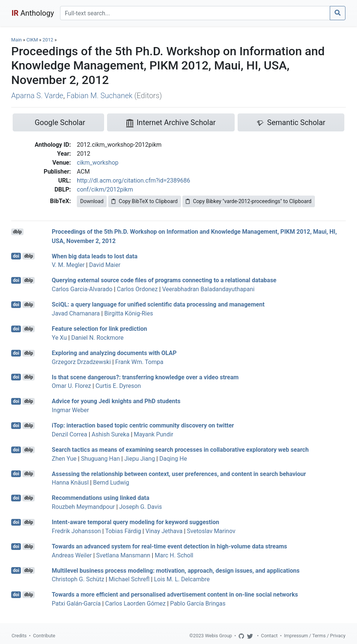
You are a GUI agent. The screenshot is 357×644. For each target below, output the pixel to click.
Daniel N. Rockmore (97, 338)
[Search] (195, 13)
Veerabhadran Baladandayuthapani (209, 289)
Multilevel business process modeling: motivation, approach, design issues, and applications (176, 570)
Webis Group (218, 636)
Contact (270, 636)
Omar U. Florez (71, 386)
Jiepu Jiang (140, 459)
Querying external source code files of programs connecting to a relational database (164, 280)
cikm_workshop (98, 163)
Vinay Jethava (164, 531)
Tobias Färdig (123, 531)
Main (16, 40)
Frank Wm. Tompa (139, 362)
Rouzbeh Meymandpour (83, 507)
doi (16, 256)
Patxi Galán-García (76, 603)
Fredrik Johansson (76, 531)
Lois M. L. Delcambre (182, 579)
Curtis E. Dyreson (118, 386)
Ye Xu (59, 338)
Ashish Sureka (111, 434)
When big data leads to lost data (95, 256)
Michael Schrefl (129, 579)
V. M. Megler (68, 265)
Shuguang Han (100, 459)
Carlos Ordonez (137, 289)
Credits (19, 636)
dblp (17, 232)
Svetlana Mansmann (123, 555)
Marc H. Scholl (174, 555)
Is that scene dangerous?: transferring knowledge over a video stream (145, 377)
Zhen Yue (64, 459)
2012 (48, 40)
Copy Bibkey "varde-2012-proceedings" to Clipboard (249, 201)
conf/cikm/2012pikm (105, 189)
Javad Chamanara (76, 313)
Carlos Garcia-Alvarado (82, 289)
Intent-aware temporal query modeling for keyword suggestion (136, 522)
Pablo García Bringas (198, 603)
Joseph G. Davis (141, 507)
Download (92, 201)
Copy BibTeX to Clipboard (145, 201)
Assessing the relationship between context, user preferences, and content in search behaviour (179, 474)
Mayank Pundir (154, 434)
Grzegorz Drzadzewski (81, 362)
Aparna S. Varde (37, 96)
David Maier (105, 265)
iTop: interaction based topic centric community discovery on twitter (143, 425)
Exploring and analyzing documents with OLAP (114, 353)
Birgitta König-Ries (129, 313)
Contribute (44, 636)
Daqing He (173, 459)
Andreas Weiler (72, 555)
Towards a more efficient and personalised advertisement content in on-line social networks (175, 595)
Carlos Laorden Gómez (135, 603)
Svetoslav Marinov (211, 531)
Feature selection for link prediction (99, 329)
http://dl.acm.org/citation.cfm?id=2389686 (134, 181)
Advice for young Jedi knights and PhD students (116, 401)
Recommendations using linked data (101, 498)
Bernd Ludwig (111, 483)
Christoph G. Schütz (78, 579)
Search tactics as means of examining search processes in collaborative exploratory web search (180, 450)
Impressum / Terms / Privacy (315, 636)
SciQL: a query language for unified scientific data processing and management (158, 304)
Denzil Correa (70, 434)
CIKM (32, 40)
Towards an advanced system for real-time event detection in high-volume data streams (170, 546)
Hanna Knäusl (70, 483)
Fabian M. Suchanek (99, 96)
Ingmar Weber (71, 410)
